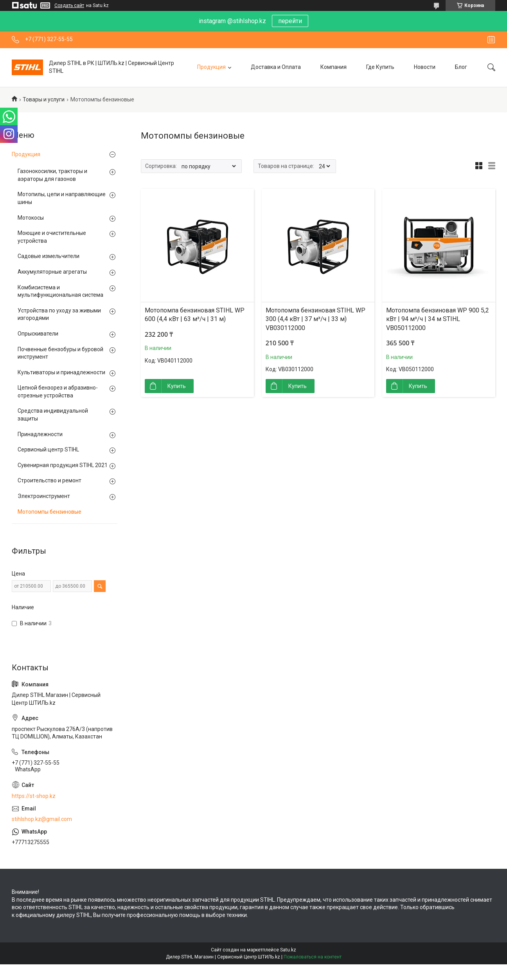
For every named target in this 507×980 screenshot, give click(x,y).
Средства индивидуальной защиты (53, 415)
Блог (461, 67)
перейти (290, 21)
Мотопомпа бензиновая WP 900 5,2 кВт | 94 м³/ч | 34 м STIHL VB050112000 (438, 319)
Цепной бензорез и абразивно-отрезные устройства (58, 392)
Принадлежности (40, 434)
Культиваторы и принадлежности (61, 372)
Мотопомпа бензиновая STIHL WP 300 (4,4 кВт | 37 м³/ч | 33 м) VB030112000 (316, 319)
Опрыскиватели (38, 334)
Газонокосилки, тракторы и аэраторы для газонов (52, 175)
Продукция (211, 67)
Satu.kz (288, 950)
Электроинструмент (44, 496)
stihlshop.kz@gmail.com (42, 819)
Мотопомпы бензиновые (49, 512)
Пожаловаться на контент (313, 957)
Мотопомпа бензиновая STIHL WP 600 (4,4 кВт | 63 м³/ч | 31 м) (195, 315)
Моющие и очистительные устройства (52, 237)
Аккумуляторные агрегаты (52, 272)
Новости (425, 67)
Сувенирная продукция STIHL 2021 (63, 465)
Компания (334, 67)
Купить (177, 386)
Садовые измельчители (49, 256)
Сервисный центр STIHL (48, 449)
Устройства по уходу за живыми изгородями (59, 314)
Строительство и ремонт (49, 480)
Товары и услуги (44, 99)
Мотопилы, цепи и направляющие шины (62, 198)
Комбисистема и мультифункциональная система (60, 291)
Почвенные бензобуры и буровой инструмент (60, 353)
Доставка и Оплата (276, 67)
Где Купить (380, 67)
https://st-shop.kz (34, 796)
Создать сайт (69, 5)
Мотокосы (31, 218)
